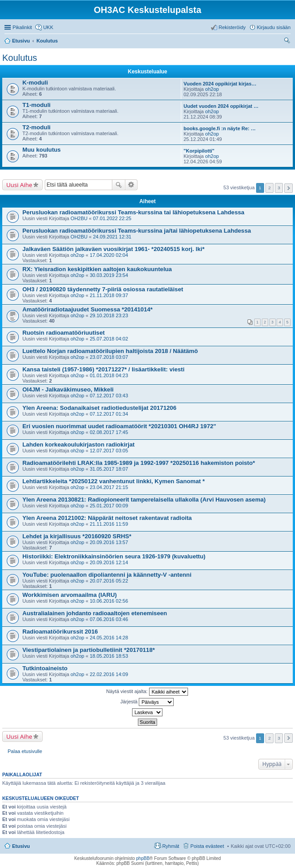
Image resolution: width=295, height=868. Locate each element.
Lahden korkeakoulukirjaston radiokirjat (79, 445)
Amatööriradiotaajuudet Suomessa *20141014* (88, 309)
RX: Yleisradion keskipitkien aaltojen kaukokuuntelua (97, 269)
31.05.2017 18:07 (109, 469)
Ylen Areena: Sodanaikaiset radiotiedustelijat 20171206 (99, 408)
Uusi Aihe (19, 185)
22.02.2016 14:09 (109, 674)
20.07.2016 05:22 (109, 581)
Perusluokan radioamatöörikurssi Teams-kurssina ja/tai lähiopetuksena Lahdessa (137, 231)
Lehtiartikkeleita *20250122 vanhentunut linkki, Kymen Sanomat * (114, 481)
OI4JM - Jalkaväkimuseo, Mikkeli (68, 389)
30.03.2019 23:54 (109, 275)
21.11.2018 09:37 (109, 295)
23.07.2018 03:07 (109, 357)
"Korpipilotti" (199, 151)
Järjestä (147, 702)
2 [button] (269, 188)
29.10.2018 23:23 (109, 315)
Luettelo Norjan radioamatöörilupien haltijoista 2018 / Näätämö (110, 351)
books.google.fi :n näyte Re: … (220, 128)
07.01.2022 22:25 (112, 218)
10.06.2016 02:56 (109, 601)
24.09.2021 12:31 (112, 237)
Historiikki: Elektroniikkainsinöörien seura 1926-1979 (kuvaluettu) (114, 556)
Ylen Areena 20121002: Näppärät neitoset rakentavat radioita (107, 518)
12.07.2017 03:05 (109, 451)
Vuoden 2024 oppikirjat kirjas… (220, 84)
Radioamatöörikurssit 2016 (60, 632)
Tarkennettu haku (131, 185)
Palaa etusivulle (25, 751)
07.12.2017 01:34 (109, 414)
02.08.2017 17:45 (109, 432)
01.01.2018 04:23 (109, 375)
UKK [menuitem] (48, 27)
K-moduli (35, 83)
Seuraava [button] (289, 188)
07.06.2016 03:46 (109, 619)
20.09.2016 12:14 (109, 562)
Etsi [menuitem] (288, 42)
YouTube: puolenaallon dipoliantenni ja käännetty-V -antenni (107, 575)
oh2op (212, 89)
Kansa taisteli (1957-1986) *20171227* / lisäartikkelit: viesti (103, 369)
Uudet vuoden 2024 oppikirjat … (221, 106)
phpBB (143, 858)
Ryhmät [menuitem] (171, 846)
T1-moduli (36, 105)
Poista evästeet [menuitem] (207, 846)
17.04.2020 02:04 (109, 255)
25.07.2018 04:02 (109, 339)
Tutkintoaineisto (45, 668)
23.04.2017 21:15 (109, 487)
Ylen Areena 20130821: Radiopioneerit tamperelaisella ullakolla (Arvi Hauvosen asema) (144, 500)
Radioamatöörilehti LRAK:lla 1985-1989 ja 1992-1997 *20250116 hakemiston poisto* (139, 463)
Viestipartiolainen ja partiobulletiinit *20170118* (89, 650)
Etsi (119, 185)
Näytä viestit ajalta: (147, 692)
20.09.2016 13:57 (109, 542)
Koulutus (20, 58)
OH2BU (79, 218)
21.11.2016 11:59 (109, 524)
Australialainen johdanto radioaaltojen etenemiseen (95, 613)
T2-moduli (36, 127)
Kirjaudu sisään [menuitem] (274, 27)
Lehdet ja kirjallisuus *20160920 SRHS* (77, 536)
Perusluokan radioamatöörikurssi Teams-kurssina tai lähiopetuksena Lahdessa (133, 212)
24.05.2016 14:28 (109, 638)
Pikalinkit (22, 27)
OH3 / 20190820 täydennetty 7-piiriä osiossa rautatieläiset (103, 289)
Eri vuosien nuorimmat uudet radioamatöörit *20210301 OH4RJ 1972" (119, 426)
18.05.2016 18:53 (109, 656)
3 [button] (279, 188)
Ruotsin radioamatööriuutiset (64, 333)
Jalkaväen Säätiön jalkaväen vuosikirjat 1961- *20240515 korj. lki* (113, 249)
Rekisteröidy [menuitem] (232, 27)
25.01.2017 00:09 (109, 506)
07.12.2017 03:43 (109, 396)
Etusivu (21, 846)
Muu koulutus (42, 150)
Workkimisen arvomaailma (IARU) (70, 595)
